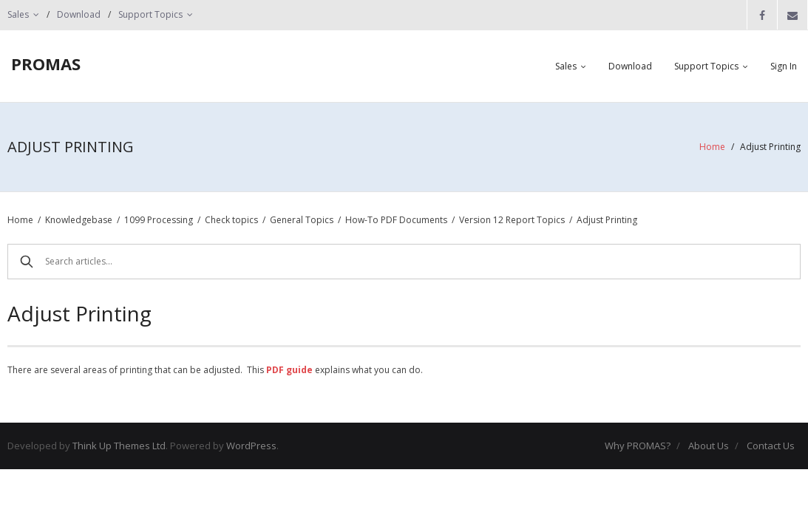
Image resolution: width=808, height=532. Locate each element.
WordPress (251, 446)
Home (712, 147)
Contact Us (771, 446)
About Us (709, 446)
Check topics (231, 220)
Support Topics (150, 14)
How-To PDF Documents (396, 220)
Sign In (784, 66)
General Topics (302, 220)
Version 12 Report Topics (512, 220)
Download (79, 14)
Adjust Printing (607, 220)
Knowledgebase (79, 220)
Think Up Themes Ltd (119, 446)
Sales (18, 14)
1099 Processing (159, 220)
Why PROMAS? (638, 446)
